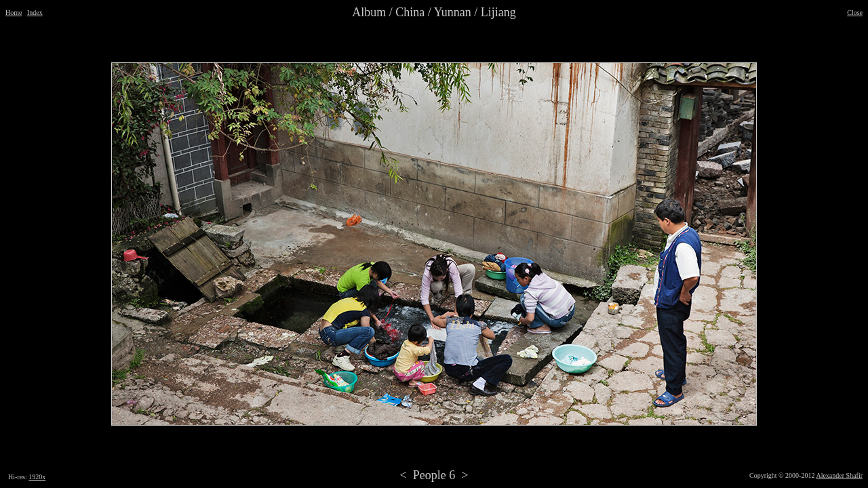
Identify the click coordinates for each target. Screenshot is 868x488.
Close (855, 13)
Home (14, 13)
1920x (37, 477)
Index (35, 13)
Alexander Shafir (839, 475)
